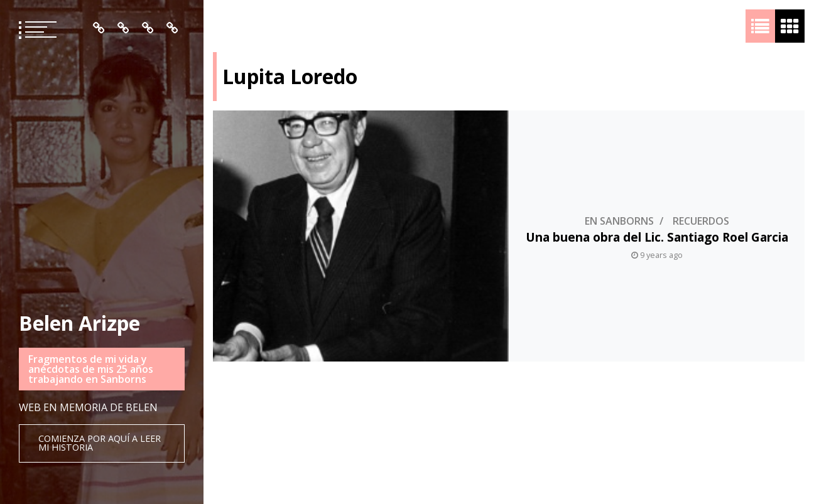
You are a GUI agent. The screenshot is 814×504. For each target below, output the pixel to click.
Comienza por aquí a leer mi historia (100, 443)
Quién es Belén (123, 28)
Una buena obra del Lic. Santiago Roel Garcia (657, 246)
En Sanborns (619, 230)
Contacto (172, 28)
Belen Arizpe (79, 323)
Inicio (99, 28)
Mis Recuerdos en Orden (148, 28)
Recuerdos (701, 230)
